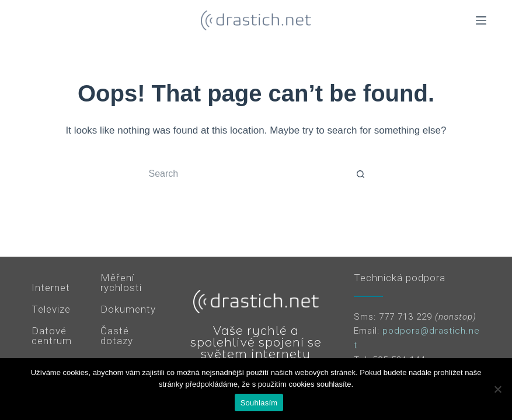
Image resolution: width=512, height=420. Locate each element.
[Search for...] (244, 174)
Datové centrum (52, 336)
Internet (51, 288)
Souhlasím (259, 403)
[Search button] (361, 174)
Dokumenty (128, 309)
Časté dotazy (117, 336)
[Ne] (497, 389)
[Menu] (481, 20)
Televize (51, 309)
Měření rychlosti (121, 283)
